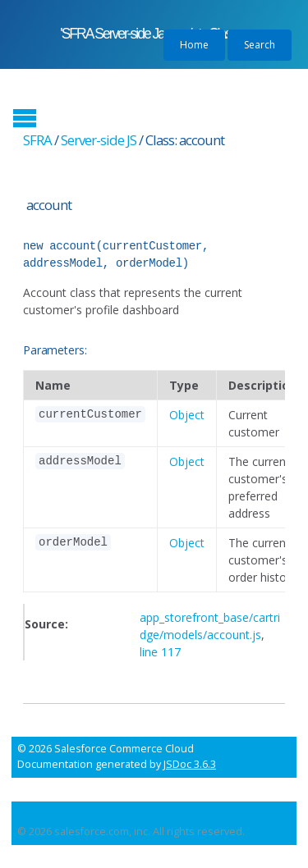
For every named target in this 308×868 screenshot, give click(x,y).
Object (187, 415)
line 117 (160, 652)
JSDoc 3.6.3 (190, 764)
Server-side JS (99, 140)
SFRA (37, 140)
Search (260, 45)
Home (194, 45)
